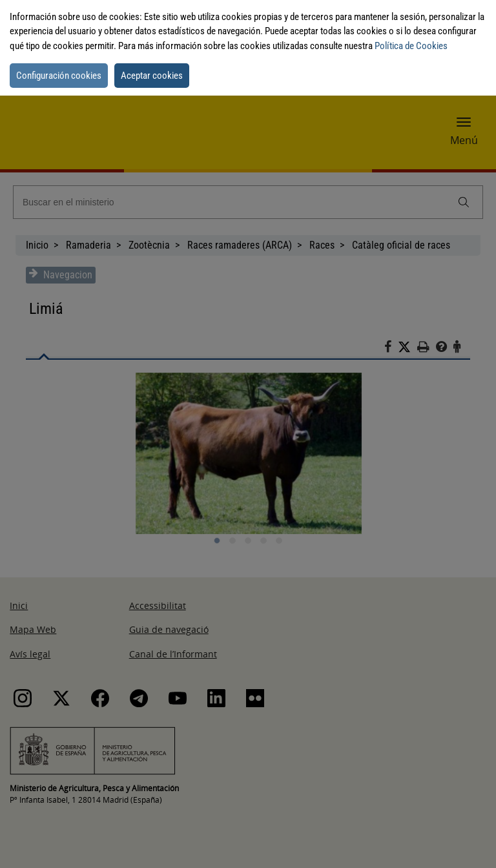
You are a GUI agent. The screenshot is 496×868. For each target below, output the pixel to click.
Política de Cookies (411, 46)
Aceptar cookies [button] (152, 76)
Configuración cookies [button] (59, 76)
